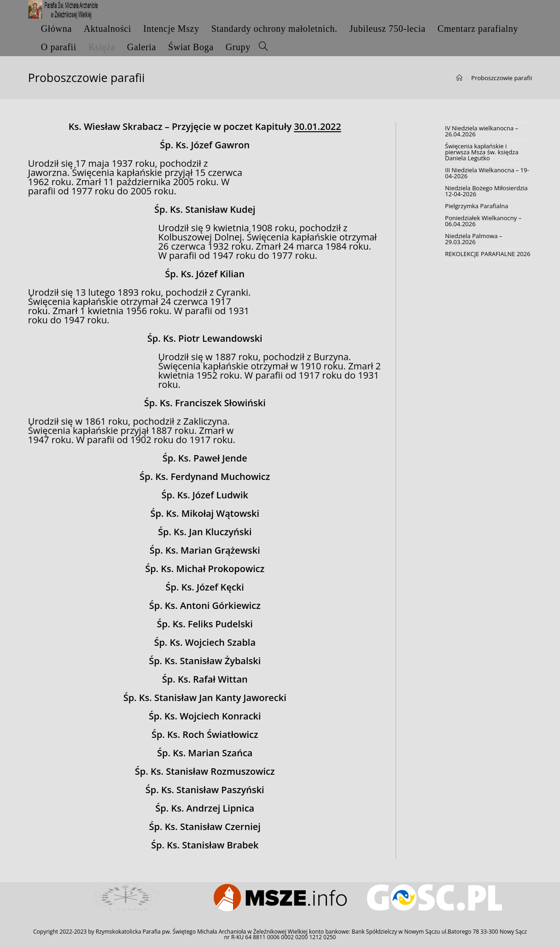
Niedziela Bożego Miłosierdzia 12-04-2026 (486, 191)
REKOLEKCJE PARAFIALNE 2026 (487, 254)
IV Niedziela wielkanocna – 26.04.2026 (481, 131)
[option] (126, 897)
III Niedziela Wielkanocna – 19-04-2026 (487, 173)
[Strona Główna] (459, 78)
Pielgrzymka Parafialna (476, 206)
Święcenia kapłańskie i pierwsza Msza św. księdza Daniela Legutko (481, 152)
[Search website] (263, 47)
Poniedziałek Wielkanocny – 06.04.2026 (483, 221)
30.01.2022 (317, 126)
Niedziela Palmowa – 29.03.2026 (473, 239)
